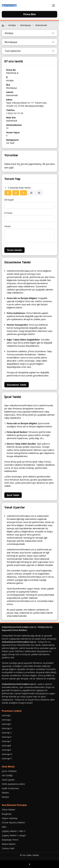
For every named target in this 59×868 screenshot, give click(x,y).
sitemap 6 (7, 737)
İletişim (5, 797)
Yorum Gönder (14, 250)
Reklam (5, 793)
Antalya (12, 25)
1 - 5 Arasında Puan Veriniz (18, 188)
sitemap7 (6, 741)
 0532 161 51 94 (15, 113)
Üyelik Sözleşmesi (10, 788)
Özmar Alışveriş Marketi (13, 822)
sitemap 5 (7, 733)
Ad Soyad (9, 200)
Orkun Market (9, 810)
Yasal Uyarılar (8, 780)
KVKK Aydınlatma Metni (13, 784)
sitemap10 (7, 754)
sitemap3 (6, 724)
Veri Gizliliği (7, 775)
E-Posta (8, 213)
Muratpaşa (26, 25)
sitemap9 (6, 750)
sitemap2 (6, 720)
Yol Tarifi (10, 143)
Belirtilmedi (12, 121)
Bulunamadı (41, 25)
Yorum (7, 226)
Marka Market (9, 844)
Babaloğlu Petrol (10, 840)
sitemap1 (6, 715)
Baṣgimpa (7, 814)
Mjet (4, 827)
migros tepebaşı (10, 818)
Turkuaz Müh (8, 848)
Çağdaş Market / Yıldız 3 (14, 831)
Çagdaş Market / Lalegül (14, 835)
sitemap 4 (7, 728)
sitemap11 (7, 758)
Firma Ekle (30, 14)
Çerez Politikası (9, 771)
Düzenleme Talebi (17, 385)
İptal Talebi (13, 495)
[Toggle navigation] (53, 5)
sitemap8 (6, 746)
